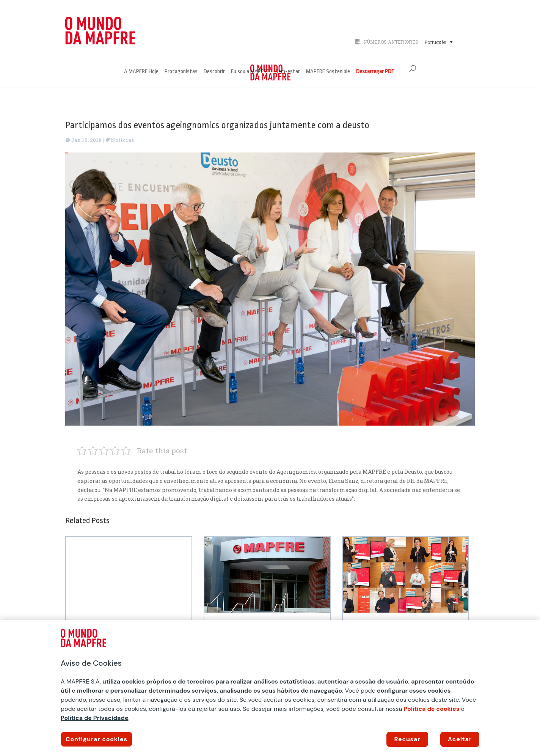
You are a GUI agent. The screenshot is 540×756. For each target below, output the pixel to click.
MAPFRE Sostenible (328, 72)
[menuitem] (439, 42)
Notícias (122, 140)
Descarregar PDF (375, 72)
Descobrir (214, 72)
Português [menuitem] (435, 42)
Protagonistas (181, 72)
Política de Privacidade (95, 718)
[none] (447, 42)
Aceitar (460, 739)
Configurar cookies (97, 739)
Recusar (407, 739)
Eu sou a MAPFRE (250, 72)
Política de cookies (432, 709)
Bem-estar (288, 72)
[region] (270, 688)
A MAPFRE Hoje (141, 72)
